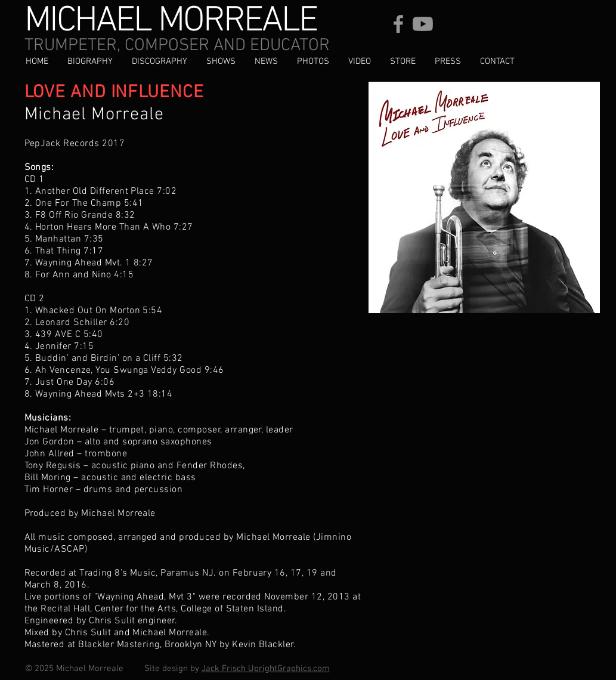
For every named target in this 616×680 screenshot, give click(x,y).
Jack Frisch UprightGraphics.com (266, 669)
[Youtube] (423, 24)
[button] (160, 61)
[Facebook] (398, 24)
